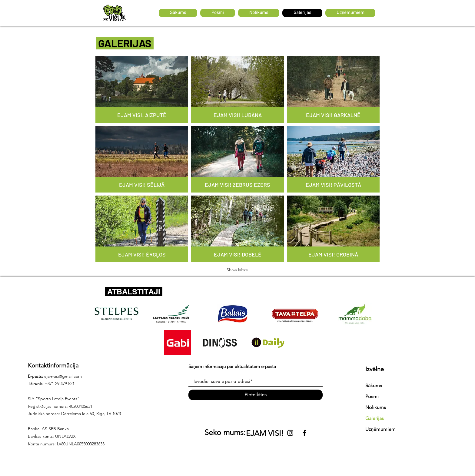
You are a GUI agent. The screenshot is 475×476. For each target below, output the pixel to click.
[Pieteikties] (256, 395)
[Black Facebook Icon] (304, 433)
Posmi (372, 396)
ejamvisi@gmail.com (63, 376)
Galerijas (375, 418)
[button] (218, 13)
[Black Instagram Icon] (290, 433)
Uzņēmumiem (380, 429)
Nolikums (376, 407)
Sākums (374, 385)
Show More (237, 270)
